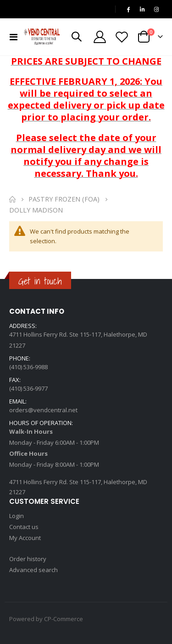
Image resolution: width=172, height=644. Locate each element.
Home (12, 199)
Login (17, 516)
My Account (25, 538)
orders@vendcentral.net (43, 410)
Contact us (24, 527)
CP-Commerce (64, 619)
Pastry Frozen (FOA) (64, 199)
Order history (28, 559)
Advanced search (33, 570)
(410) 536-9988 (28, 367)
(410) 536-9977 (28, 388)
